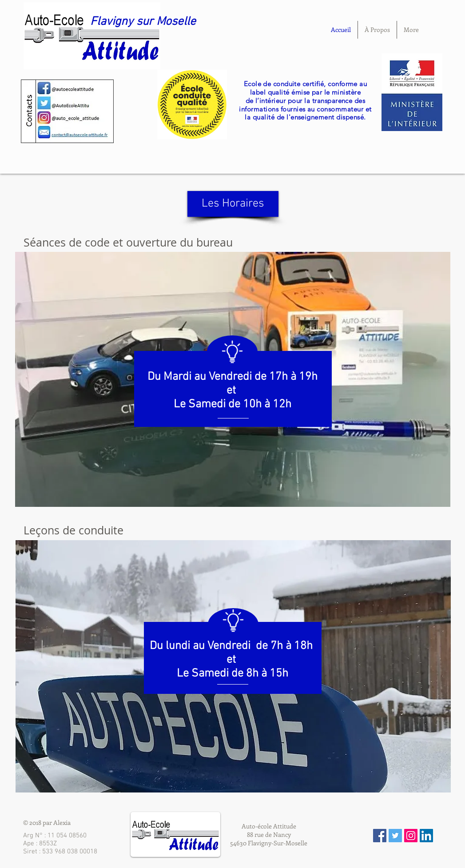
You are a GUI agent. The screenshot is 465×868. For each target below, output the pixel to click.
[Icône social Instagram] (411, 836)
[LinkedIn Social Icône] (426, 836)
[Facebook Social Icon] (380, 836)
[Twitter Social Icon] (395, 836)
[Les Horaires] (233, 204)
